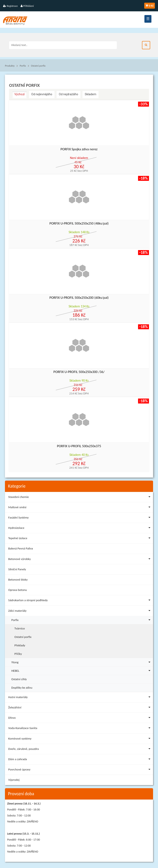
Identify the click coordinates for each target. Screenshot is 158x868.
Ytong (82, 662)
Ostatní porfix (38, 66)
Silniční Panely (17, 569)
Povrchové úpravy (80, 770)
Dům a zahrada (80, 760)
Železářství (80, 708)
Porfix (23, 66)
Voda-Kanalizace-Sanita (80, 729)
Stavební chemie (80, 498)
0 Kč (150, 6)
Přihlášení (27, 6)
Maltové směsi (80, 508)
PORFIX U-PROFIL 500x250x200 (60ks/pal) (79, 298)
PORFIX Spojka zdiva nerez (79, 149)
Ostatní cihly (19, 679)
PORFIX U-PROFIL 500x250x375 (79, 446)
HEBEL (82, 670)
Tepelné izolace (80, 539)
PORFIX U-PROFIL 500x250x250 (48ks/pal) (79, 224)
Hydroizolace (80, 529)
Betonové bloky (18, 580)
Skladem (91, 94)
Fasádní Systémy (80, 518)
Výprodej (14, 780)
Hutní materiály (80, 698)
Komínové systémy (80, 739)
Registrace (10, 6)
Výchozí (20, 94)
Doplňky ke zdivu (22, 688)
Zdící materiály (80, 611)
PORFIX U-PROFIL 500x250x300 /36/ (79, 372)
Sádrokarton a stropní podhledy (80, 601)
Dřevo (80, 718)
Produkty (10, 66)
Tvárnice (20, 628)
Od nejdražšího (69, 94)
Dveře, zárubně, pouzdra (80, 750)
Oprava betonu (18, 590)
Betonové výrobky (80, 560)
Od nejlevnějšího (42, 94)
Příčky (18, 654)
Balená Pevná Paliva (21, 548)
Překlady (20, 645)
